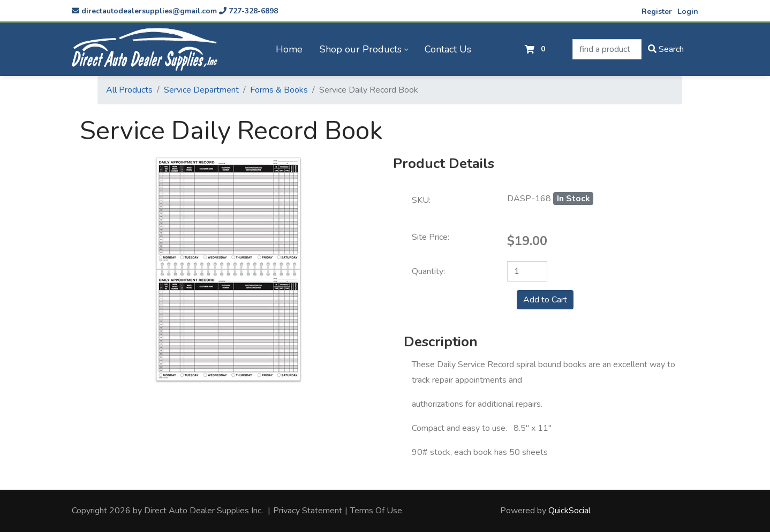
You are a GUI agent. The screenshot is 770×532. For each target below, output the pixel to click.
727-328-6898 (248, 11)
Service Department (201, 90)
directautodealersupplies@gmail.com (144, 11)
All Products (129, 90)
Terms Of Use (376, 511)
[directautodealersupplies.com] (145, 49)
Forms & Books (279, 90)
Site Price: (431, 237)
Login (688, 12)
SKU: (421, 200)
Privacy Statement (308, 511)
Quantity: (428, 271)
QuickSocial (569, 511)
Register (657, 12)
